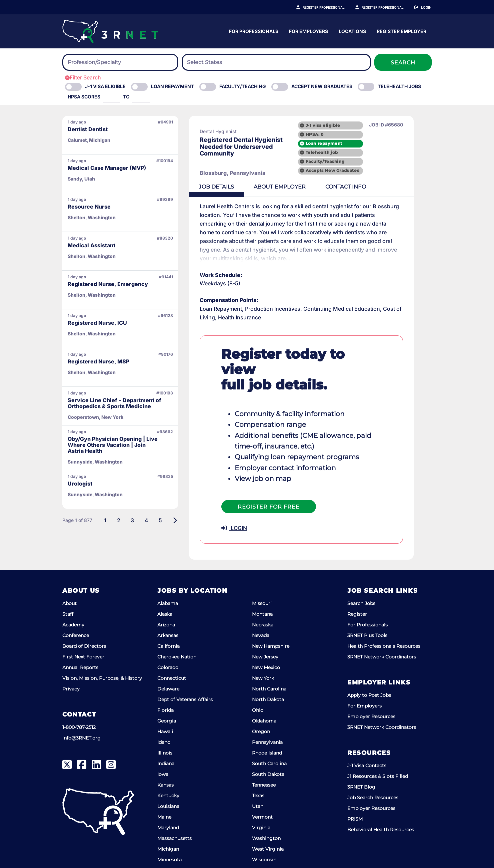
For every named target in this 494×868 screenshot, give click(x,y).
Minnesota (169, 836)
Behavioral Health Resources (381, 806)
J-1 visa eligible (341, 125)
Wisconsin (264, 836)
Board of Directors (84, 622)
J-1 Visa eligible (105, 86)
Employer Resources (371, 693)
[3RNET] (110, 31)
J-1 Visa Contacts (367, 742)
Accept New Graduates (322, 86)
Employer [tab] (282, 187)
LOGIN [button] (234, 505)
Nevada (261, 612)
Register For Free (269, 483)
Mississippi (170, 847)
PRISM (355, 795)
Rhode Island (267, 729)
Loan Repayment (172, 86)
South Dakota (268, 751)
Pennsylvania (267, 718)
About (69, 580)
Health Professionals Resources (384, 622)
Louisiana (168, 783)
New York (263, 654)
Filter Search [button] (83, 77)
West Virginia (268, 825)
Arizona (166, 601)
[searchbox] (104, 62)
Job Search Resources (373, 774)
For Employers (374, 31)
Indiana (166, 740)
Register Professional (331, 7)
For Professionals (319, 31)
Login (426, 7)
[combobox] (120, 62)
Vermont (262, 793)
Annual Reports (80, 644)
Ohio (258, 686)
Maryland (168, 804)
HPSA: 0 (333, 134)
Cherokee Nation (177, 633)
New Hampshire (271, 622)
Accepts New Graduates (351, 171)
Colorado (168, 644)
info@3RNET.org (81, 714)
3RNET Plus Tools (367, 612)
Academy (73, 601)
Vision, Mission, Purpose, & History (102, 654)
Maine (164, 793)
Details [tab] (217, 187)
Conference (76, 612)
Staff (68, 590)
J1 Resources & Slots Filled (378, 753)
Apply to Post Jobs (369, 671)
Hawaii (165, 708)
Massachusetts (174, 815)
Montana (262, 590)
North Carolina (269, 665)
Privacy (71, 665)
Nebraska (263, 601)
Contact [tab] (350, 187)
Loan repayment (342, 143)
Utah (258, 783)
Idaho (164, 718)
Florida (165, 686)
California (168, 622)
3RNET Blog (361, 763)
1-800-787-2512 (79, 703)
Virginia (261, 804)
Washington (266, 815)
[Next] (175, 520)
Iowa (163, 751)
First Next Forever (83, 633)
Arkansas (168, 612)
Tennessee (264, 761)
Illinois (165, 729)
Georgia (167, 697)
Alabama (168, 580)
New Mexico (266, 644)
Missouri (262, 580)
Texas (258, 772)
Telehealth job (340, 152)
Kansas (165, 761)
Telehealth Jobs (399, 86)
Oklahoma (264, 697)
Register (357, 590)
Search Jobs (361, 580)
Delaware (168, 665)
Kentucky (168, 772)
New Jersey (265, 633)
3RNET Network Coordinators (382, 633)
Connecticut (172, 654)
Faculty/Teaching (243, 86)
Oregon (261, 708)
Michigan (168, 825)
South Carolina (269, 740)
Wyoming (264, 847)
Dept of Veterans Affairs (185, 676)
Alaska (165, 590)
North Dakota (268, 676)
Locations (418, 31)
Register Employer (386, 7)
